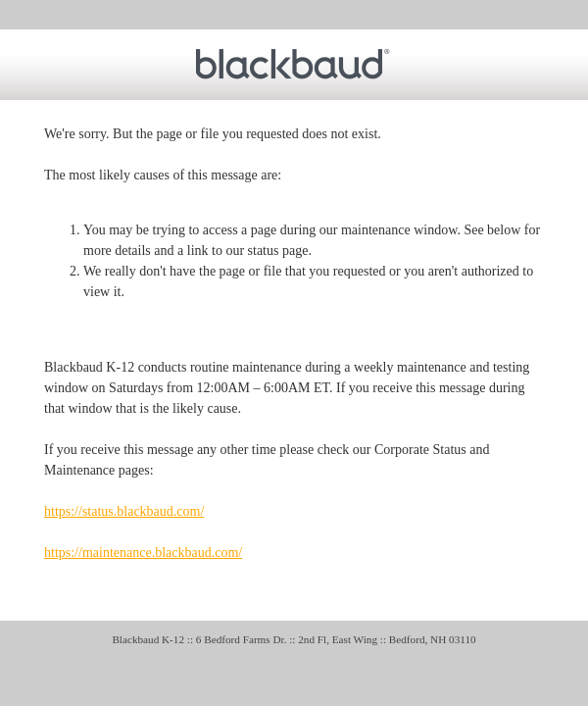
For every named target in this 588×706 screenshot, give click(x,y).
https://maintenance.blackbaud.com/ (143, 553)
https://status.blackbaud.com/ (124, 511)
